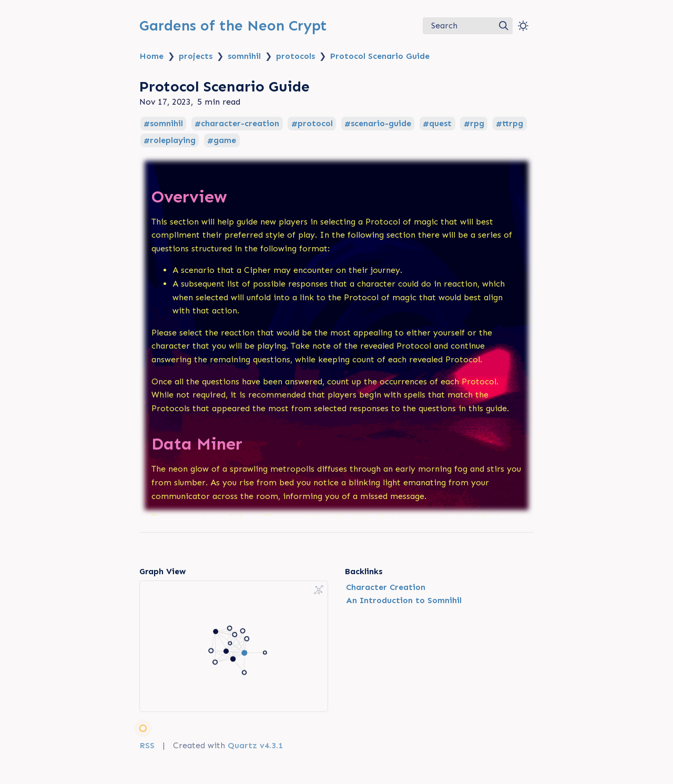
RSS (147, 745)
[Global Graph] (319, 590)
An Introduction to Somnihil (404, 600)
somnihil (244, 56)
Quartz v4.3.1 (255, 745)
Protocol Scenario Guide (380, 56)
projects (196, 56)
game (225, 141)
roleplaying (173, 141)
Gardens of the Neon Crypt (233, 26)
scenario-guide (381, 124)
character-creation (240, 124)
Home (151, 56)
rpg (477, 124)
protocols (295, 56)
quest (440, 124)
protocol (315, 124)
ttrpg (513, 124)
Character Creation (386, 587)
